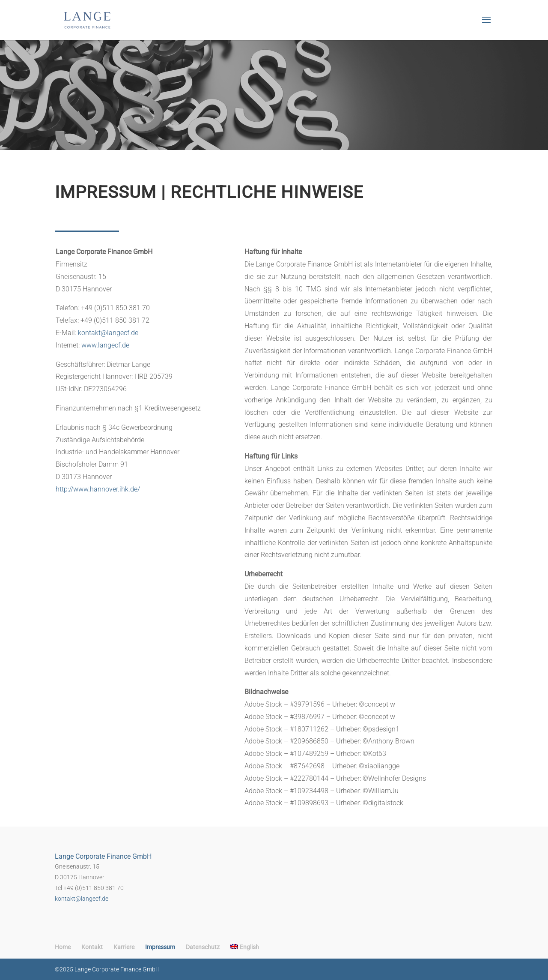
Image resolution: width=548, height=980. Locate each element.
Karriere (124, 947)
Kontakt (92, 947)
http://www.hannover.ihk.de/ (98, 489)
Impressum (160, 947)
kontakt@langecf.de (108, 333)
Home (63, 947)
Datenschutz (203, 947)
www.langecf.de (105, 345)
